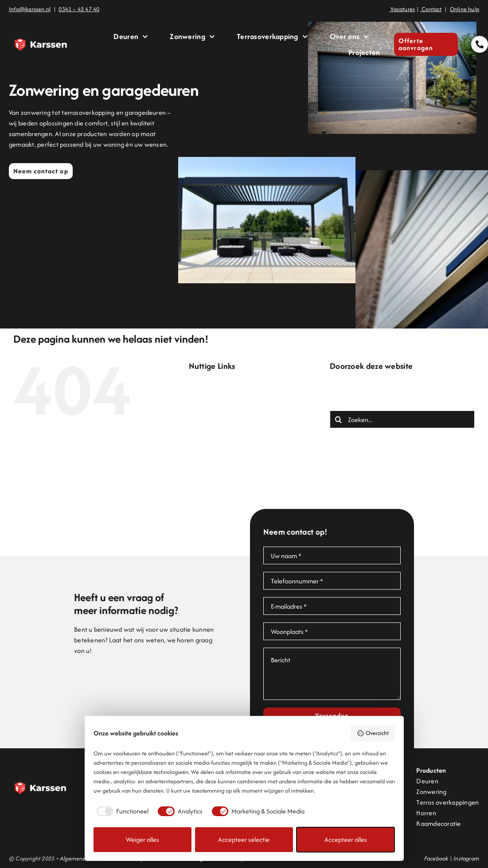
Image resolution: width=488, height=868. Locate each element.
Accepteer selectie (244, 839)
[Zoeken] (339, 419)
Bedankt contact (230, 385)
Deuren (217, 428)
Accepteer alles (346, 839)
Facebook (436, 858)
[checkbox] (121, 811)
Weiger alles (142, 839)
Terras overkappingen (447, 802)
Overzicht (373, 733)
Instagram (466, 858)
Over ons (220, 471)
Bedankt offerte (229, 396)
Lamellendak (225, 449)
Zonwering (222, 524)
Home (215, 439)
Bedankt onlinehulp (234, 407)
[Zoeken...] (402, 419)
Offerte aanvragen (234, 460)
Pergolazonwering (232, 481)
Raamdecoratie (438, 823)
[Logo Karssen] (41, 26)
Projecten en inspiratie (239, 492)
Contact (218, 417)
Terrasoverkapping (233, 502)
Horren (426, 813)
